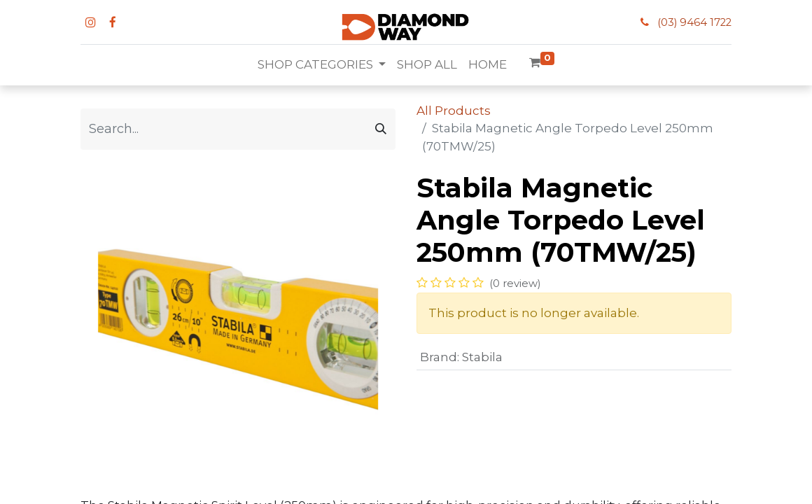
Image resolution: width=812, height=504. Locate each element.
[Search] (381, 129)
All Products (454, 111)
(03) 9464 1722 (694, 22)
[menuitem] (427, 65)
